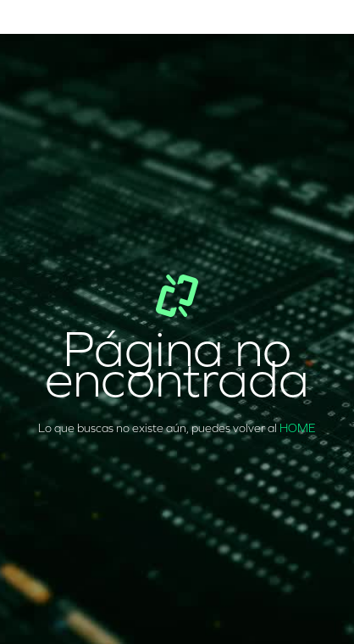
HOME (298, 428)
